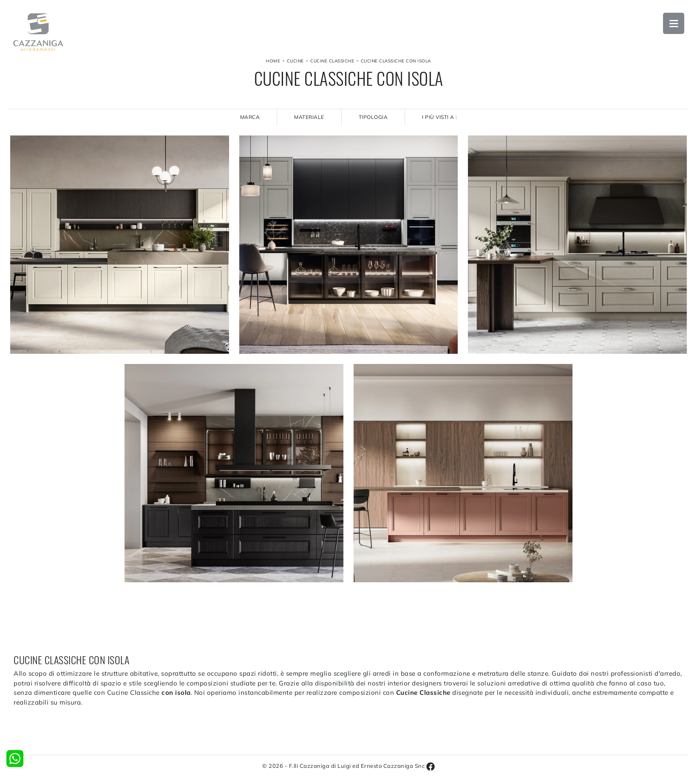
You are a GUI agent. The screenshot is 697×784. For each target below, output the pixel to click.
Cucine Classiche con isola (396, 61)
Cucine (295, 61)
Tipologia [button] (373, 117)
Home (273, 61)
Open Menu (674, 23)
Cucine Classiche (332, 61)
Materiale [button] (309, 117)
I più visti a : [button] (440, 117)
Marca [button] (250, 117)
